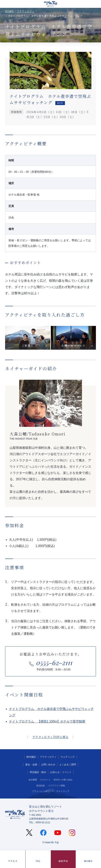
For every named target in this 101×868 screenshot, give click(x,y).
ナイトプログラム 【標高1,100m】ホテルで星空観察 (47, 721)
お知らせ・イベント (61, 772)
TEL (38, 861)
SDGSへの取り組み (63, 780)
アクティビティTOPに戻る (50, 737)
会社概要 (33, 780)
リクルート (45, 780)
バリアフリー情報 (56, 786)
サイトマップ (63, 791)
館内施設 (31, 757)
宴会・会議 (31, 765)
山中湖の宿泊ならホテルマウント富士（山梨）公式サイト (51, 4)
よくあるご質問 (68, 765)
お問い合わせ (48, 765)
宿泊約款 (41, 786)
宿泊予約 (63, 861)
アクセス (13, 861)
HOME (10, 11)
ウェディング (68, 757)
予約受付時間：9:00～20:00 (54, 664)
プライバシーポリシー (43, 791)
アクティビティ (26, 11)
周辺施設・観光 (38, 772)
